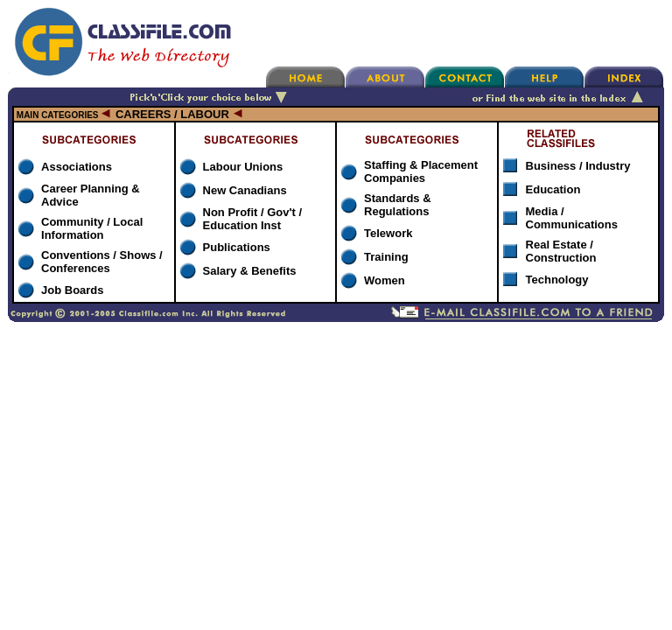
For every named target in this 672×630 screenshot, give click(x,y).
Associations (77, 167)
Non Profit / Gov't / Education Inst (253, 219)
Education (553, 189)
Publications (237, 247)
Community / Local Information (92, 228)
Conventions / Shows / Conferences (102, 262)
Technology (557, 280)
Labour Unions (243, 167)
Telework (388, 233)
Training (386, 257)
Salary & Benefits (250, 271)
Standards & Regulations (398, 205)
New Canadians (245, 190)
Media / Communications (572, 218)
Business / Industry (578, 166)
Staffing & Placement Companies (421, 171)
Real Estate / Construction (561, 251)
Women (385, 280)
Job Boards (73, 290)
